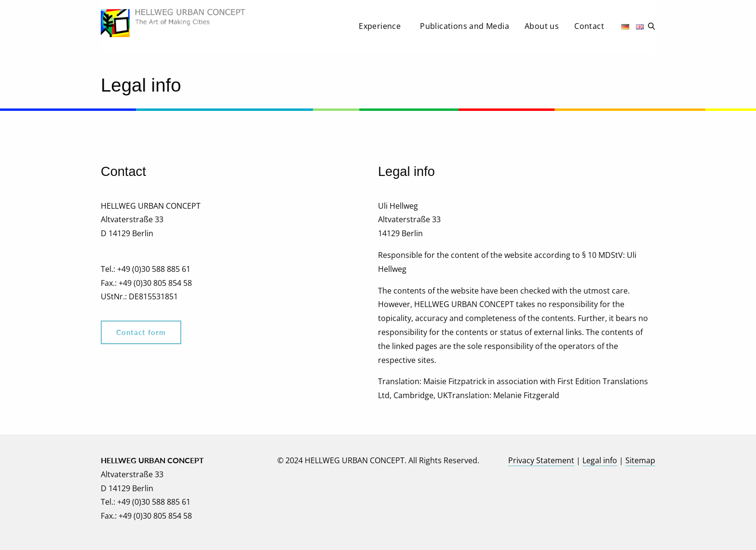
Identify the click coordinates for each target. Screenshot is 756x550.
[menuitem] (382, 29)
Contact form (141, 332)
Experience (380, 26)
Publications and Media (465, 26)
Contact (589, 26)
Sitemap (640, 460)
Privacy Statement (541, 460)
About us (542, 26)
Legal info (600, 460)
